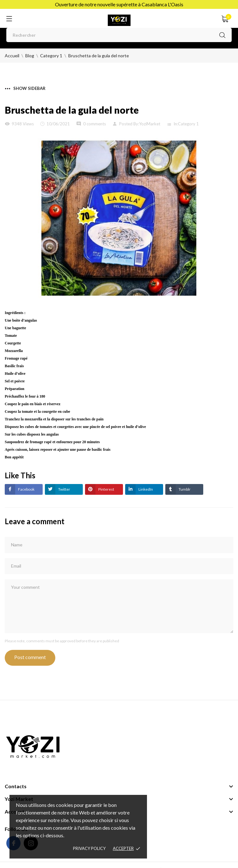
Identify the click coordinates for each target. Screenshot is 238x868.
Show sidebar (25, 88)
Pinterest (106, 489)
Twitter (64, 489)
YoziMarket (150, 124)
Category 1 (188, 124)
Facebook (26, 489)
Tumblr (184, 489)
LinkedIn (145, 489)
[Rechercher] (119, 35)
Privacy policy (89, 848)
